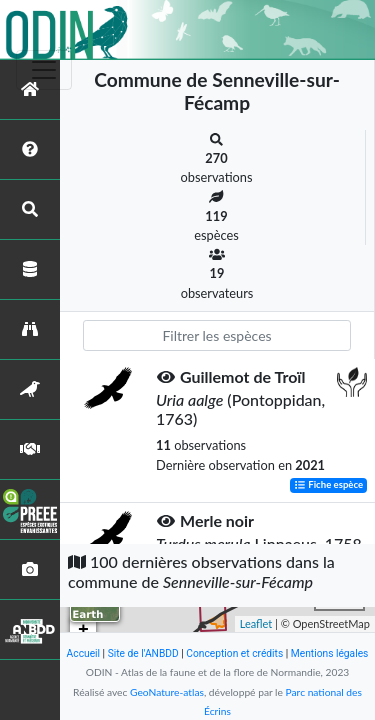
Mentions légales (330, 653)
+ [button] (83, 630)
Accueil (83, 653)
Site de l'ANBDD (143, 653)
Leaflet (256, 623)
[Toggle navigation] (44, 70)
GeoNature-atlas (167, 692)
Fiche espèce (328, 485)
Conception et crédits (234, 653)
